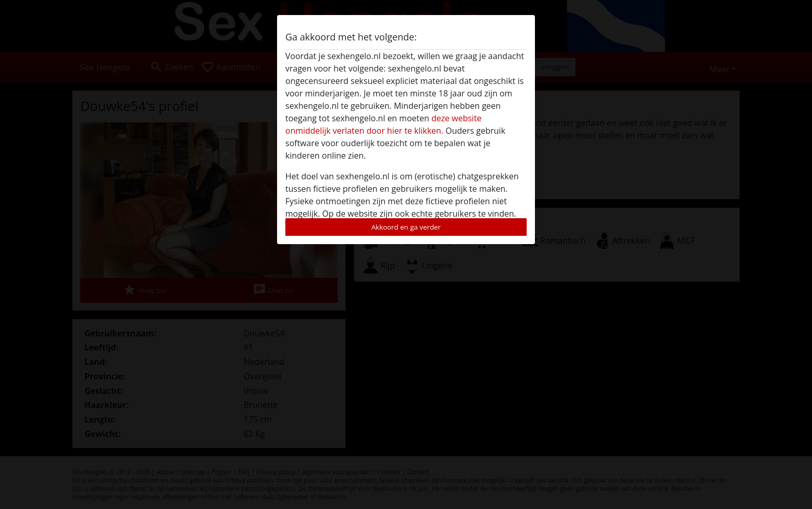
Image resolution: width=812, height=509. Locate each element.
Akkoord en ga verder (406, 227)
